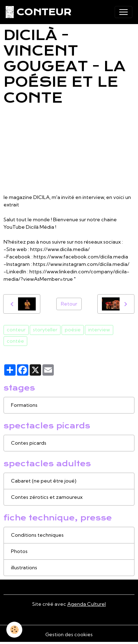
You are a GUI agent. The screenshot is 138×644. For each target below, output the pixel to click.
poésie (73, 330)
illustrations (24, 568)
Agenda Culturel (87, 604)
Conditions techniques (37, 535)
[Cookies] (14, 630)
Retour (69, 304)
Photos (19, 551)
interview (99, 330)
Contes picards (29, 443)
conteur (16, 330)
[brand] (38, 12)
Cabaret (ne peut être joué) (44, 481)
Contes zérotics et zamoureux (47, 497)
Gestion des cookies (69, 634)
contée (15, 341)
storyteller (45, 330)
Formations (24, 405)
